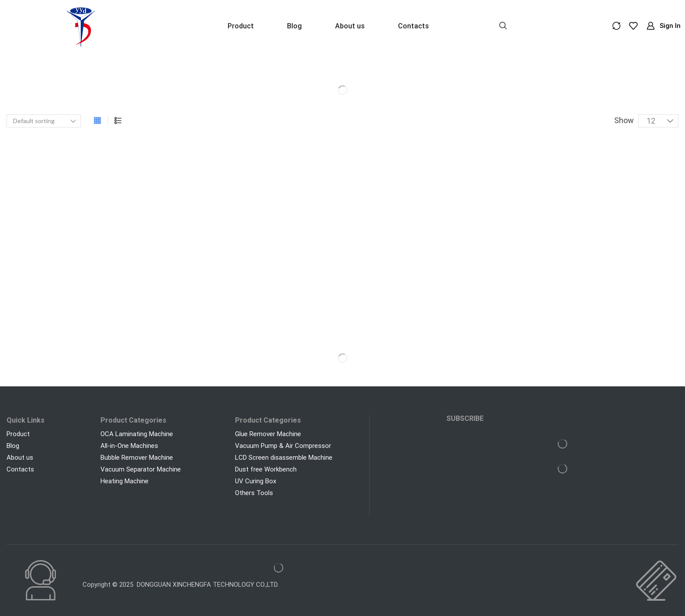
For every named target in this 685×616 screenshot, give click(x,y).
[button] (503, 25)
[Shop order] (44, 121)
